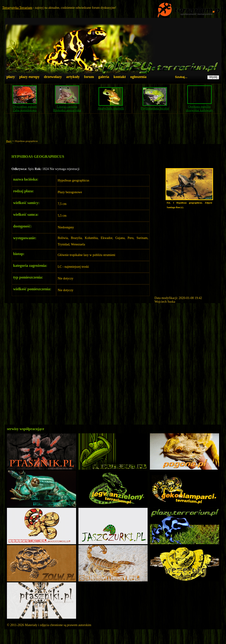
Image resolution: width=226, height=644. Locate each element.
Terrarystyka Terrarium (17, 8)
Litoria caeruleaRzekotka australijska (67, 108)
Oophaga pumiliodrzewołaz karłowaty (199, 108)
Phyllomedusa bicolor (155, 108)
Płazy (9, 141)
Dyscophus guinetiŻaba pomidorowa (25, 108)
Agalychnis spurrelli (111, 108)
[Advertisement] (113, 128)
